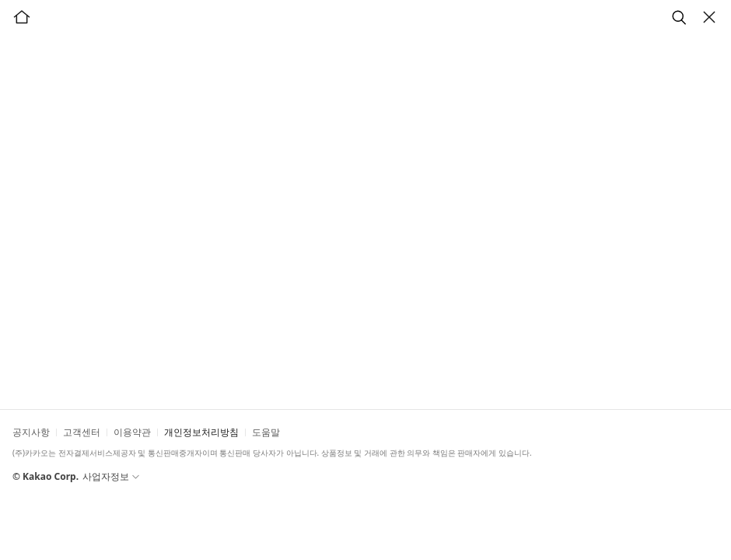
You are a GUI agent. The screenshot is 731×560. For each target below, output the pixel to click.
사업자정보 (114, 477)
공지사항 (31, 432)
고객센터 (82, 432)
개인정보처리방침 (201, 432)
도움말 (266, 432)
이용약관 (132, 432)
